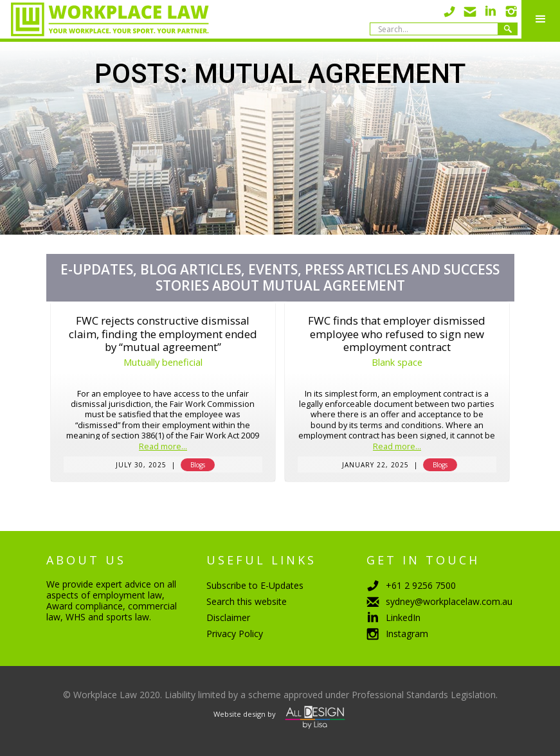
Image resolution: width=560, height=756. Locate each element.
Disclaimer (228, 617)
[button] (541, 19)
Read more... (163, 447)
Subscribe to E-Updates (255, 585)
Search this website (247, 601)
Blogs (198, 465)
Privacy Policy (235, 634)
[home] (104, 19)
